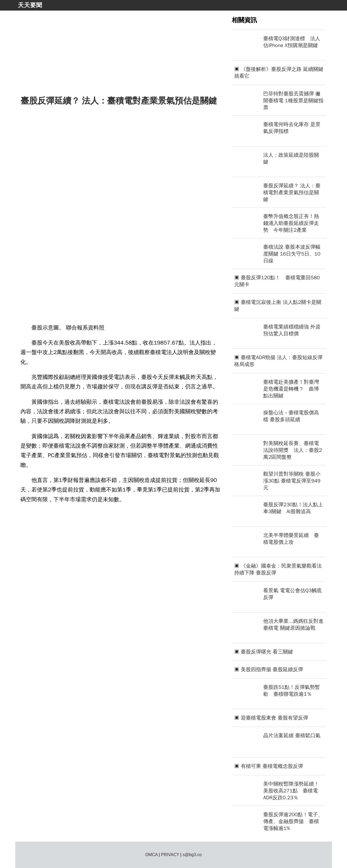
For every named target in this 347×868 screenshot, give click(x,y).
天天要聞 (30, 5)
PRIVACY (170, 855)
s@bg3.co (192, 855)
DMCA (151, 855)
